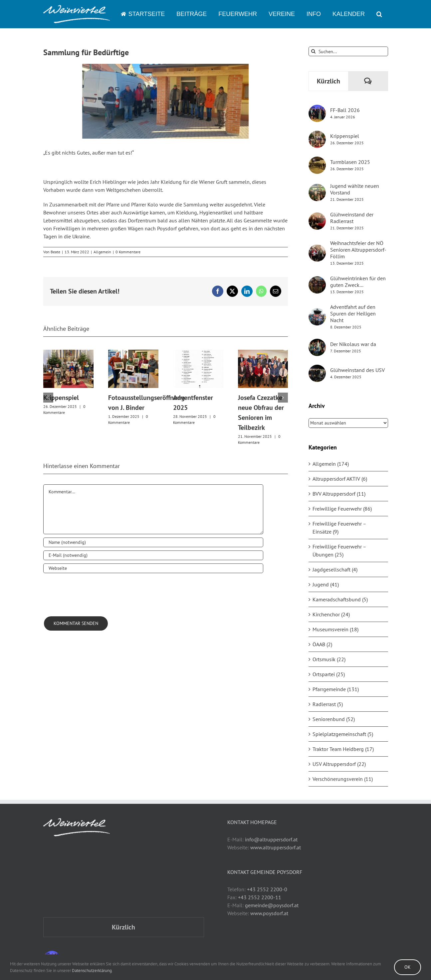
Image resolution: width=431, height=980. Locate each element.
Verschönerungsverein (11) (343, 779)
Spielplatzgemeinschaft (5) (343, 734)
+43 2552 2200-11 (260, 897)
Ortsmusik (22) (329, 659)
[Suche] (313, 51)
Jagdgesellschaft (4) (335, 569)
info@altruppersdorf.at (271, 839)
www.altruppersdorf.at (276, 847)
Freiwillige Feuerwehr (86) (342, 509)
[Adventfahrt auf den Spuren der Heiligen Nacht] (317, 312)
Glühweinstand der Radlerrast (352, 218)
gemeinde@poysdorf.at (272, 905)
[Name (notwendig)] (153, 542)
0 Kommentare (128, 252)
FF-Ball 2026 (345, 110)
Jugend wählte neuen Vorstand (355, 189)
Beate (55, 252)
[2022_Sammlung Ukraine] (166, 101)
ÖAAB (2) (322, 644)
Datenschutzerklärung (92, 971)
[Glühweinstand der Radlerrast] (317, 216)
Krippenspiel (61, 398)
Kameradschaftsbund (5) (340, 599)
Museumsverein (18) (335, 629)
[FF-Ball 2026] (317, 109)
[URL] (153, 568)
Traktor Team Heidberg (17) (343, 749)
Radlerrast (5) (328, 704)
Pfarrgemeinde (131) (336, 689)
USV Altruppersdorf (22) (339, 764)
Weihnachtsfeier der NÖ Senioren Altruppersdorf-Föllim (358, 250)
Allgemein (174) (331, 464)
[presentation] (94, 593)
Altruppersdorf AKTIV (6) (340, 479)
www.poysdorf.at (269, 913)
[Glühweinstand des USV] (317, 369)
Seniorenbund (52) (334, 719)
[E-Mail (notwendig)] (153, 555)
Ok (408, 967)
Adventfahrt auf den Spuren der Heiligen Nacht (353, 313)
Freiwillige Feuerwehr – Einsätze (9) (339, 528)
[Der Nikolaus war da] (317, 343)
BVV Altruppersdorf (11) (339, 494)
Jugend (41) (326, 584)
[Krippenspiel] (317, 135)
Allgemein (102, 252)
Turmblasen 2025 (350, 162)
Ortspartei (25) (329, 674)
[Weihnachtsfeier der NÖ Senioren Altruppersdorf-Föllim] (317, 248)
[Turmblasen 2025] (317, 161)
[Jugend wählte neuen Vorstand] (317, 188)
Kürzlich (328, 81)
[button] (379, 14)
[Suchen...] (348, 51)
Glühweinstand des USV (357, 370)
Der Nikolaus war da (353, 344)
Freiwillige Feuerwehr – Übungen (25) (339, 551)
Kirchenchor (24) (331, 614)
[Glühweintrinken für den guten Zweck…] (317, 280)
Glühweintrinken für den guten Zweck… (358, 282)
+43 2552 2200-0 (267, 889)
